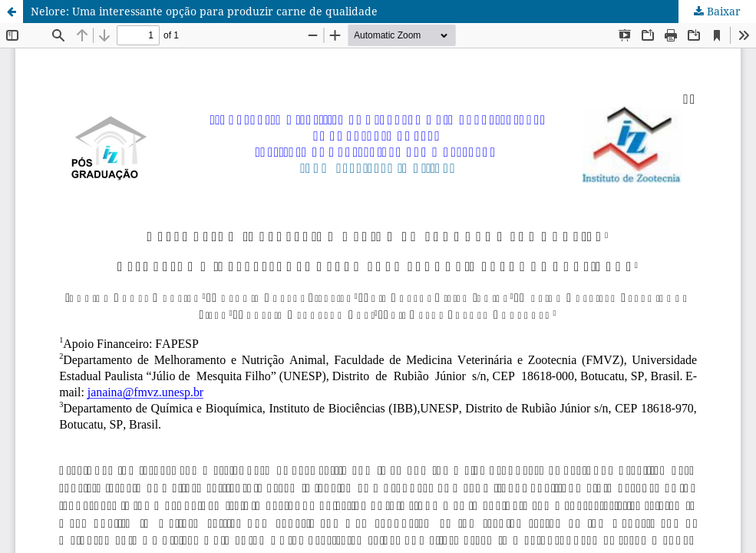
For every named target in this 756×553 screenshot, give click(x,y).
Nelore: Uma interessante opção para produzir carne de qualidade (204, 11)
